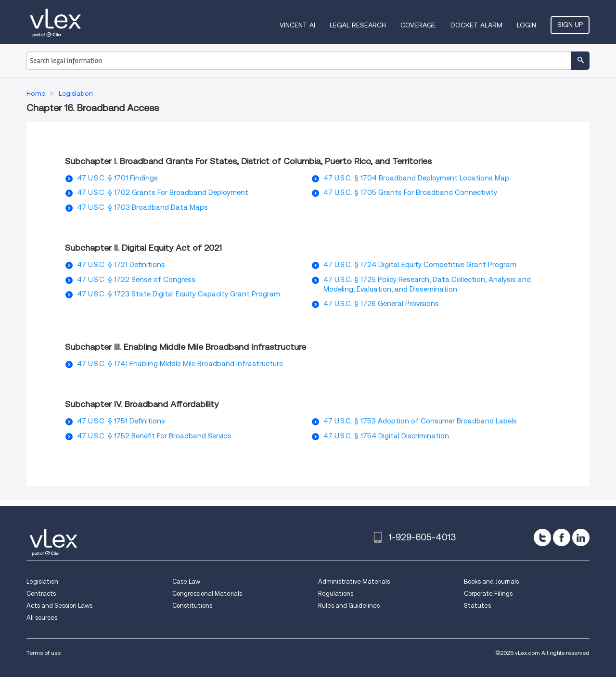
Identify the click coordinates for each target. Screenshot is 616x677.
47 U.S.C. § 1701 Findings (117, 178)
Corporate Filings (488, 594)
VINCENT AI (297, 25)
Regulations (336, 594)
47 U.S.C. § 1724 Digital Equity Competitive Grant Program (420, 265)
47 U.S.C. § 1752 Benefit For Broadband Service (154, 436)
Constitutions (192, 606)
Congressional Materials (207, 594)
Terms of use (44, 653)
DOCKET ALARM (476, 25)
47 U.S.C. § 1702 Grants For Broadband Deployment (163, 192)
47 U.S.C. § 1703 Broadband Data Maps (142, 207)
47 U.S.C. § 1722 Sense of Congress (136, 280)
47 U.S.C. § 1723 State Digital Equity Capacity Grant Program (179, 294)
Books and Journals (491, 581)
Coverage (418, 25)
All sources (42, 618)
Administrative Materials (354, 581)
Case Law (186, 581)
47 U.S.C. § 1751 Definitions (121, 421)
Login (526, 25)
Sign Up (570, 25)
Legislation (42, 581)
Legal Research (358, 25)
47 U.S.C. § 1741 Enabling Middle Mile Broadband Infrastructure (180, 364)
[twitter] (542, 537)
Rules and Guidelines (349, 606)
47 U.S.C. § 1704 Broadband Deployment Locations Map (416, 178)
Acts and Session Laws (59, 606)
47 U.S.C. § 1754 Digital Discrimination (386, 436)
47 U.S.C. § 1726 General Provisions (381, 304)
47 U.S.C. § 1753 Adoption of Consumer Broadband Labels (420, 421)
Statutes (477, 606)
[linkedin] (581, 537)
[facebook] (562, 537)
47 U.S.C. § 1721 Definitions (121, 265)
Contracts (41, 594)
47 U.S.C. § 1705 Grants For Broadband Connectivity (410, 192)
